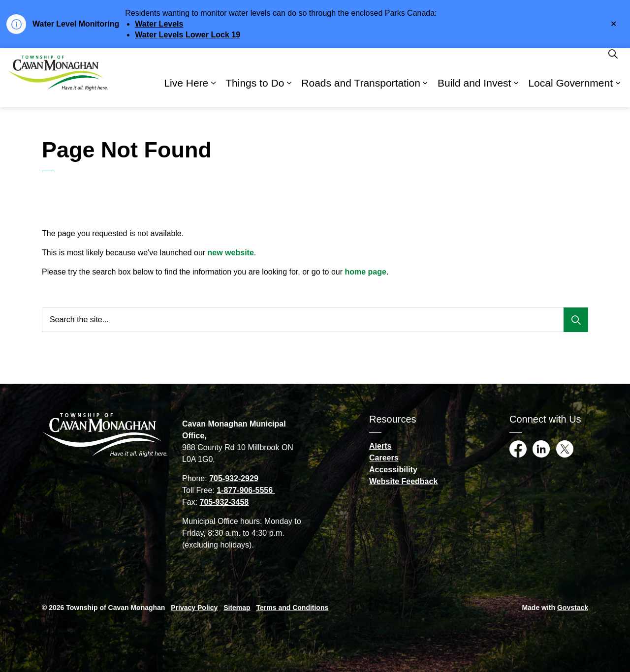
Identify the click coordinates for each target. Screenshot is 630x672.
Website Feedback (403, 481)
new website (231, 253)
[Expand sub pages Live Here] (213, 92)
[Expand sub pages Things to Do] (289, 92)
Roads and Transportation (361, 92)
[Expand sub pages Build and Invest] (516, 92)
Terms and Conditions (293, 608)
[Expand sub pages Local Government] (618, 92)
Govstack (573, 608)
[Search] (576, 320)
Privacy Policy (194, 608)
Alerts (380, 446)
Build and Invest (474, 92)
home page (365, 272)
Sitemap (237, 608)
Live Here (186, 92)
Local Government (570, 92)
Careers (384, 458)
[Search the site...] (315, 320)
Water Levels (159, 24)
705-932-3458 (224, 502)
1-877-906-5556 (246, 490)
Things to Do (255, 92)
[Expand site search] (613, 63)
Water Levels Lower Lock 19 (188, 35)
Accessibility (393, 470)
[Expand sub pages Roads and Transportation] (425, 92)
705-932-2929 (234, 478)
